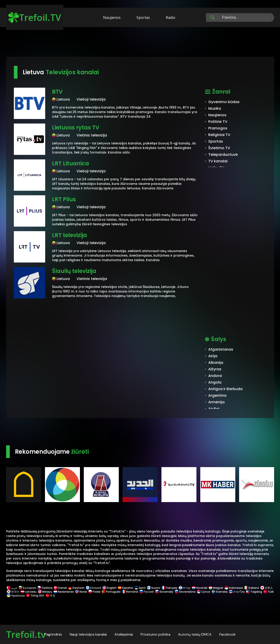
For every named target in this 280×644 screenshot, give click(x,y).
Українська (16, 596)
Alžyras (215, 369)
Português (111, 592)
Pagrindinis (53, 634)
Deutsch (76, 588)
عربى (12, 588)
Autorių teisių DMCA (195, 634)
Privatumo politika (155, 634)
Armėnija (216, 402)
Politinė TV (218, 122)
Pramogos (218, 128)
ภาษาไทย (237, 592)
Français (169, 588)
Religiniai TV (219, 135)
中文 (50, 596)
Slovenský (164, 592)
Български (27, 588)
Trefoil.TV (35, 17)
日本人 (266, 588)
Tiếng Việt (35, 596)
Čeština (45, 588)
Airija (213, 356)
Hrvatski (200, 588)
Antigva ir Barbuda (225, 389)
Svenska (220, 592)
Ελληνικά (93, 588)
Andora (215, 376)
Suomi (154, 588)
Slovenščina (185, 592)
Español (125, 588)
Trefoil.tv (26, 634)
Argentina (217, 395)
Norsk (81, 592)
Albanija (216, 363)
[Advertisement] (140, 43)
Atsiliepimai (124, 634)
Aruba (214, 409)
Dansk (60, 588)
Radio (171, 17)
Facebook (228, 634)
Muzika (215, 108)
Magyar (216, 588)
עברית (185, 588)
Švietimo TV (219, 148)
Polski (94, 592)
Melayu (45, 592)
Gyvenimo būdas (224, 102)
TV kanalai (218, 161)
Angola (215, 382)
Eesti (140, 588)
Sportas (143, 17)
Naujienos (112, 17)
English (109, 588)
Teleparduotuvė (223, 155)
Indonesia (234, 588)
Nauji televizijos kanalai (88, 634)
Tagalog (254, 592)
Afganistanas (221, 349)
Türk (268, 592)
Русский (147, 592)
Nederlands (64, 592)
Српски (204, 592)
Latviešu (29, 592)
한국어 (13, 592)
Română (130, 592)
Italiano (252, 588)
